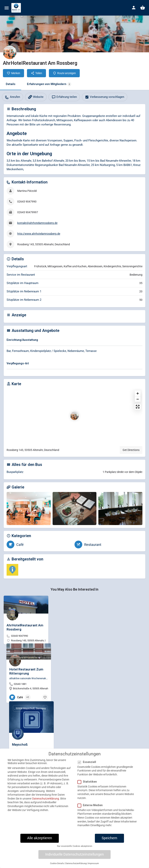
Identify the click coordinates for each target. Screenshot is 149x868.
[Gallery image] (29, 509)
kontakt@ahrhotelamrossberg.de (37, 223)
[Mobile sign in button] (134, 8)
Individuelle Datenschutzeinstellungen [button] (74, 862)
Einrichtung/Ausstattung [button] (22, 340)
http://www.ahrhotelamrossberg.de (39, 234)
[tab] (74, 341)
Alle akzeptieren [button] (40, 846)
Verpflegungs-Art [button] (18, 363)
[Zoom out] (138, 399)
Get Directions (131, 450)
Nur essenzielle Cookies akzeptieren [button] (75, 854)
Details (11, 84)
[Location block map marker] (74, 416)
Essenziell (88, 770)
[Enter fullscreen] (138, 407)
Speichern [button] (109, 846)
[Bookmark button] (91, 650)
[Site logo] (17, 8)
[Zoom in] (138, 393)
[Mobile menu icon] (7, 8)
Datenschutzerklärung (46, 807)
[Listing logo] (10, 52)
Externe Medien (91, 813)
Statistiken (88, 790)
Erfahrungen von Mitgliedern (49, 84)
